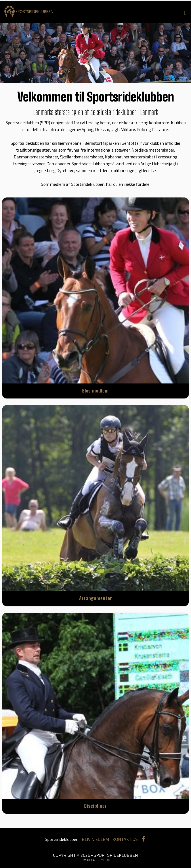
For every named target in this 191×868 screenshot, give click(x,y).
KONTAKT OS (125, 839)
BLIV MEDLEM (95, 839)
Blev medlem (95, 391)
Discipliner (95, 806)
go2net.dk (104, 860)
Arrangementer (96, 598)
